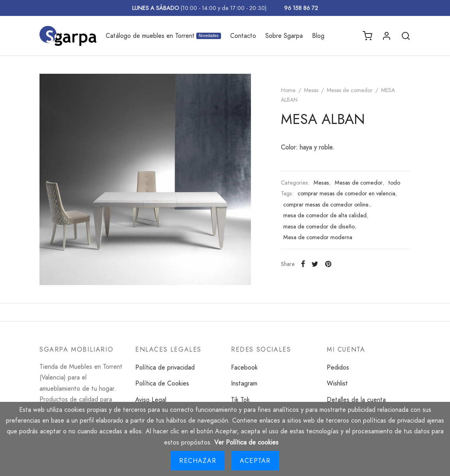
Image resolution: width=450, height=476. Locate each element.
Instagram (244, 383)
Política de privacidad (165, 367)
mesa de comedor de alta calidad (325, 215)
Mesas (311, 90)
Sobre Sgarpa (284, 36)
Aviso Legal (151, 400)
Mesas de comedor (350, 90)
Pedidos (338, 367)
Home (288, 90)
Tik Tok (240, 400)
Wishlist (337, 383)
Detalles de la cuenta (356, 400)
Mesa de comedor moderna (318, 237)
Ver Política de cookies (246, 442)
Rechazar (198, 461)
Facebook (244, 367)
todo (394, 183)
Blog (318, 36)
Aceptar (255, 461)
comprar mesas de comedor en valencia (346, 193)
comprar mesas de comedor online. (327, 205)
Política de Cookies (162, 383)
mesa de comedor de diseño (319, 226)
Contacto (243, 36)
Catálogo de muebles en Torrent (163, 36)
